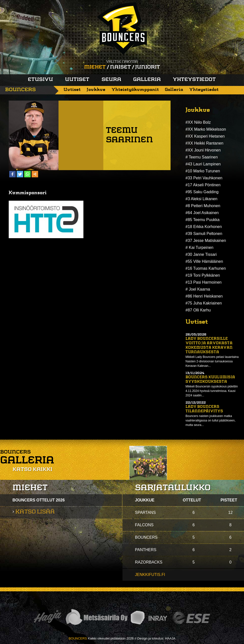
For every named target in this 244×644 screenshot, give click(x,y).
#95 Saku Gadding (202, 192)
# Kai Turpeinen (199, 247)
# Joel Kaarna (198, 289)
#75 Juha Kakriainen (204, 303)
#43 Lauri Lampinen (203, 164)
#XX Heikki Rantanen (204, 143)
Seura (111, 80)
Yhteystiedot (194, 80)
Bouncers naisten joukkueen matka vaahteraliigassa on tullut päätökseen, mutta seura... (211, 420)
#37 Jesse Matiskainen (206, 241)
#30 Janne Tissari (201, 254)
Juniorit (148, 67)
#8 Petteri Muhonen (203, 206)
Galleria (147, 80)
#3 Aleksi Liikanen (201, 199)
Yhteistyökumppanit (135, 90)
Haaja (48, 618)
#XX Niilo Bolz (198, 122)
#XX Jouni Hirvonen (203, 150)
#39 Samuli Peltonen (204, 234)
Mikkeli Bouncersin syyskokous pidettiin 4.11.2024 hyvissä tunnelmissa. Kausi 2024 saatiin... (212, 391)
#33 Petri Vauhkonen (204, 178)
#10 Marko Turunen (203, 171)
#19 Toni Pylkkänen (203, 275)
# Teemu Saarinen (202, 157)
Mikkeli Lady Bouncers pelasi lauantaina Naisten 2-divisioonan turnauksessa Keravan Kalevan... (212, 361)
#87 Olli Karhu (198, 310)
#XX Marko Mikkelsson (206, 129)
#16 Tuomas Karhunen (206, 268)
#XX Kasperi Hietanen (205, 136)
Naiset (121, 67)
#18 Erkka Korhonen (204, 227)
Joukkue (96, 90)
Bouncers (20, 90)
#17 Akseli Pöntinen (203, 185)
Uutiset (77, 80)
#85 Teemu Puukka (203, 220)
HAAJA (170, 638)
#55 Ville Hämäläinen (204, 261)
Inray (149, 618)
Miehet (95, 67)
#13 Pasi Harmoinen (204, 282)
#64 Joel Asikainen (202, 213)
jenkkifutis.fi (150, 575)
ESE (191, 618)
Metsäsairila (96, 618)
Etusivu (40, 80)
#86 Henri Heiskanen (204, 296)
